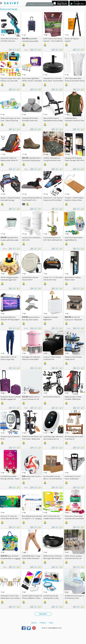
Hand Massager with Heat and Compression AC (53, 438)
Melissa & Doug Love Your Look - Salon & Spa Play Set (10, 121)
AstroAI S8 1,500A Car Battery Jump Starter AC (9, 159)
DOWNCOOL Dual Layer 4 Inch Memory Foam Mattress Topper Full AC (74, 598)
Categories (43, 4)
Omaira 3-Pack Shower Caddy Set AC (73, 358)
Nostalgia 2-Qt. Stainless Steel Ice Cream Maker (31, 358)
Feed (51, 623)
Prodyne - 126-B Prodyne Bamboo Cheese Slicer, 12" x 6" (74, 200)
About (34, 623)
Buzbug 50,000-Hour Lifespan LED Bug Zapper (10, 318)
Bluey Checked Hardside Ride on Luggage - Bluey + (11, 558)
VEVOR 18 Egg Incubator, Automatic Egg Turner (10, 279)
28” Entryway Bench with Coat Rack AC (74, 438)
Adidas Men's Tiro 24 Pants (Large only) (8, 358)
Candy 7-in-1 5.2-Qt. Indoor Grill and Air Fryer (53, 279)
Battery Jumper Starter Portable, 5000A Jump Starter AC (73, 399)
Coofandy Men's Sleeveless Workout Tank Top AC (74, 121)
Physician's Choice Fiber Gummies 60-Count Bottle (74, 517)
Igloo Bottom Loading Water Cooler (73, 279)
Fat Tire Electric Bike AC (52, 397)
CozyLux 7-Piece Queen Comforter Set (52, 358)
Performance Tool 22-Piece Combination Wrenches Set (73, 479)
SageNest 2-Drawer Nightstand (51, 318)
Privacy (43, 623)
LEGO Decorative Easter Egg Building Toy (74, 239)
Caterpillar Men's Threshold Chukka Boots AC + (32, 160)
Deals (32, 4)
